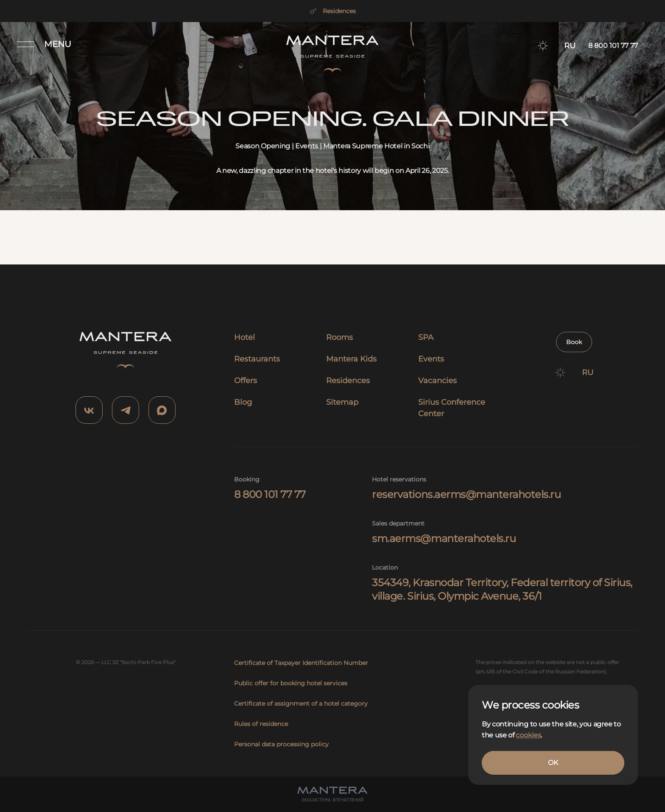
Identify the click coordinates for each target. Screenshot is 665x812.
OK (553, 763)
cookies (528, 735)
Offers (246, 381)
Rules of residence (261, 724)
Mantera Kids (351, 359)
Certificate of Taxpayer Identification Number (301, 663)
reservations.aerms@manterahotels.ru (466, 494)
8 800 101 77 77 (270, 494)
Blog (243, 402)
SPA (426, 337)
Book (574, 342)
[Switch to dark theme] (543, 46)
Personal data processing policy (281, 744)
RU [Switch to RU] (570, 46)
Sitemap (342, 402)
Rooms (339, 337)
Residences (332, 11)
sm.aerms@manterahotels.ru (444, 538)
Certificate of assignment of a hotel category (301, 704)
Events (431, 359)
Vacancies (437, 381)
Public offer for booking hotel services (291, 683)
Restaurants (257, 359)
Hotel (244, 337)
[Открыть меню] (44, 44)
